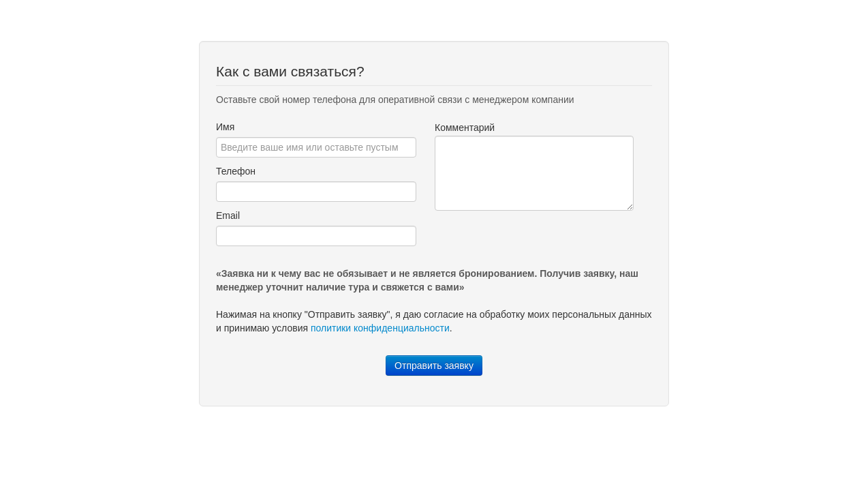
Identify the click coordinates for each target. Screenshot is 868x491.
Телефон (236, 171)
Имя (225, 127)
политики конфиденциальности (380, 328)
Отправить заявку (434, 366)
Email (228, 215)
